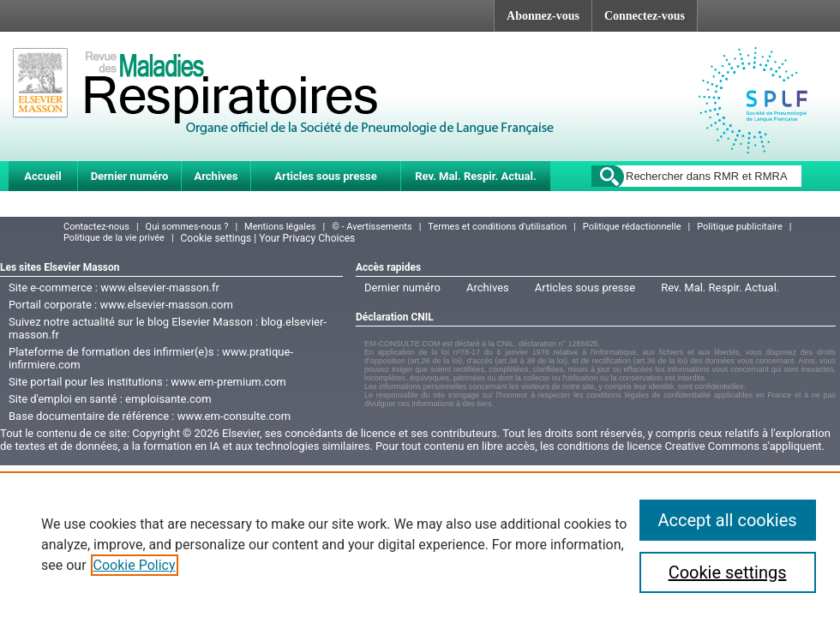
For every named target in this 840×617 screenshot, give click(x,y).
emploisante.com (168, 399)
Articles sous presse (325, 176)
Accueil (42, 176)
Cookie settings (728, 572)
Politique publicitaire (740, 227)
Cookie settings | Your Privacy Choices (268, 238)
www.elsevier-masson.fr (160, 288)
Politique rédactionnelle (632, 227)
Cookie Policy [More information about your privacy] (135, 565)
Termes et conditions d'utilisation (497, 227)
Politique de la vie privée (114, 238)
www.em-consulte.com (234, 416)
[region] (420, 544)
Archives (216, 176)
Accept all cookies (728, 520)
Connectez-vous (645, 16)
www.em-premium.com (228, 382)
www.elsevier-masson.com (166, 305)
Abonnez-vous (543, 16)
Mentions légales (280, 227)
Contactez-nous (96, 227)
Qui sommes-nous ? (187, 227)
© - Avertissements (372, 227)
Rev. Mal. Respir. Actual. (476, 176)
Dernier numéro (130, 176)
